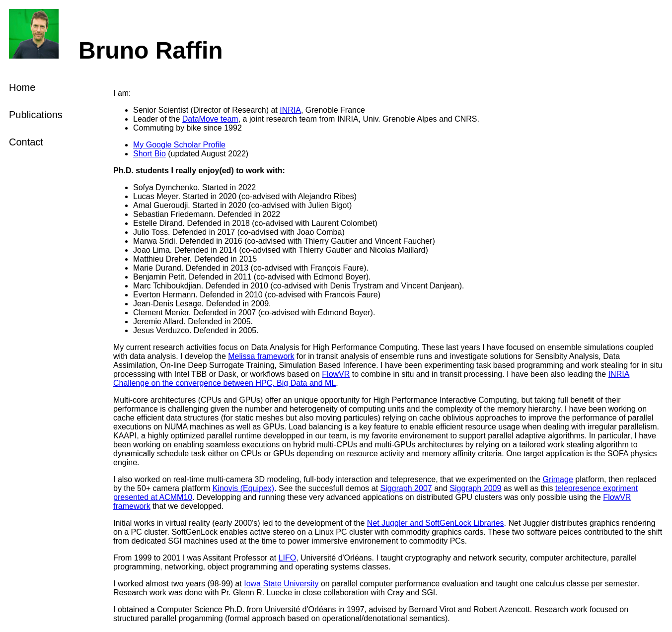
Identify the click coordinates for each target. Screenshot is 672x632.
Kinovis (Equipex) (244, 488)
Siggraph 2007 (406, 488)
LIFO (288, 558)
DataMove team (210, 119)
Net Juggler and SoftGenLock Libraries (436, 523)
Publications (36, 115)
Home (22, 87)
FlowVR (336, 374)
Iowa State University (281, 584)
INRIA (290, 110)
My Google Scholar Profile (179, 145)
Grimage (558, 479)
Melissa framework (261, 356)
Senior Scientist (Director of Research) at (206, 110)
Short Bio (149, 154)
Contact (26, 142)
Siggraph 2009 (475, 488)
